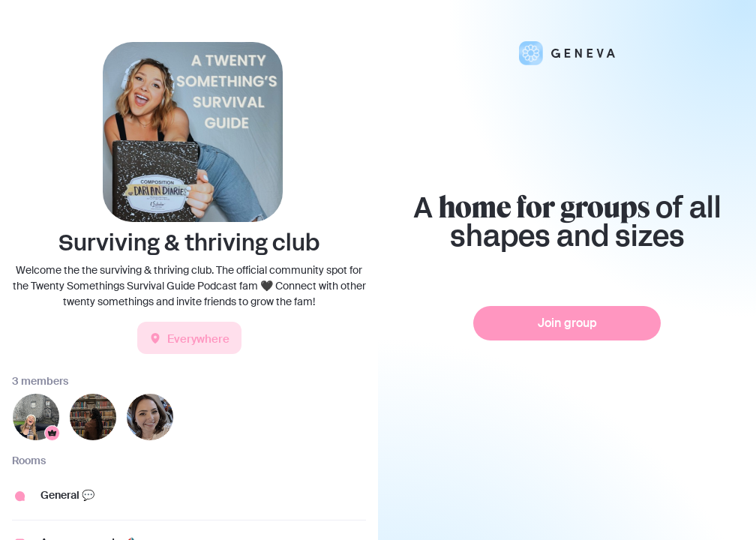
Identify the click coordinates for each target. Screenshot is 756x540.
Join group (567, 323)
